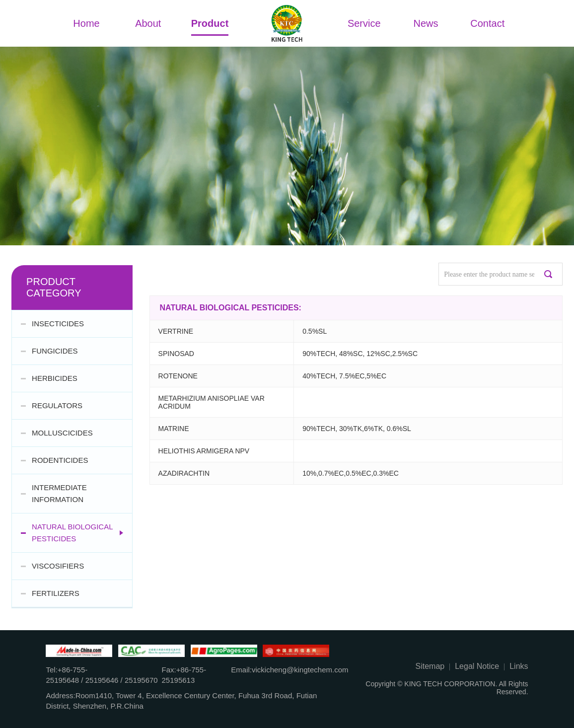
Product (210, 23)
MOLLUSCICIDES (62, 433)
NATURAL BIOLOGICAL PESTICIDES (72, 533)
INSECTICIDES (58, 324)
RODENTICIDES (60, 460)
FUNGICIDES (55, 351)
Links (519, 666)
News (426, 23)
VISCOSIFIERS (58, 566)
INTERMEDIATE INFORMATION (59, 493)
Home (86, 23)
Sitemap (430, 666)
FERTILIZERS (56, 593)
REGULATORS (57, 405)
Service (364, 23)
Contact (487, 23)
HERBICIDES (55, 378)
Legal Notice (477, 666)
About (148, 23)
